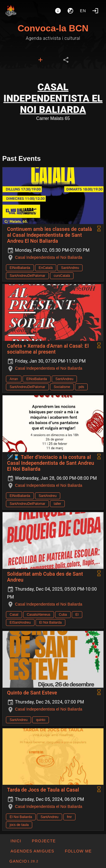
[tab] (40, 60)
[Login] (95, 11)
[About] (58, 11)
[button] (32, 851)
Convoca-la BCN (53, 28)
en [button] (83, 11)
